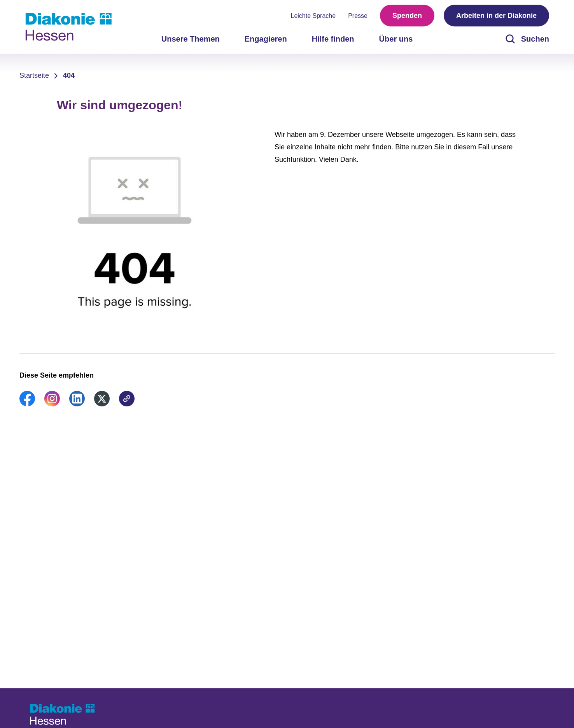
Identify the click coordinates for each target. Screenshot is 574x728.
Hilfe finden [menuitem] (333, 39)
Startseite (34, 75)
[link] (27, 404)
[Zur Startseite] (68, 27)
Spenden (407, 16)
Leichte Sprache (313, 16)
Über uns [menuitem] (396, 39)
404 (69, 75)
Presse (358, 16)
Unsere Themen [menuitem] (191, 39)
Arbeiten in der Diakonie (496, 16)
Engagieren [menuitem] (266, 39)
